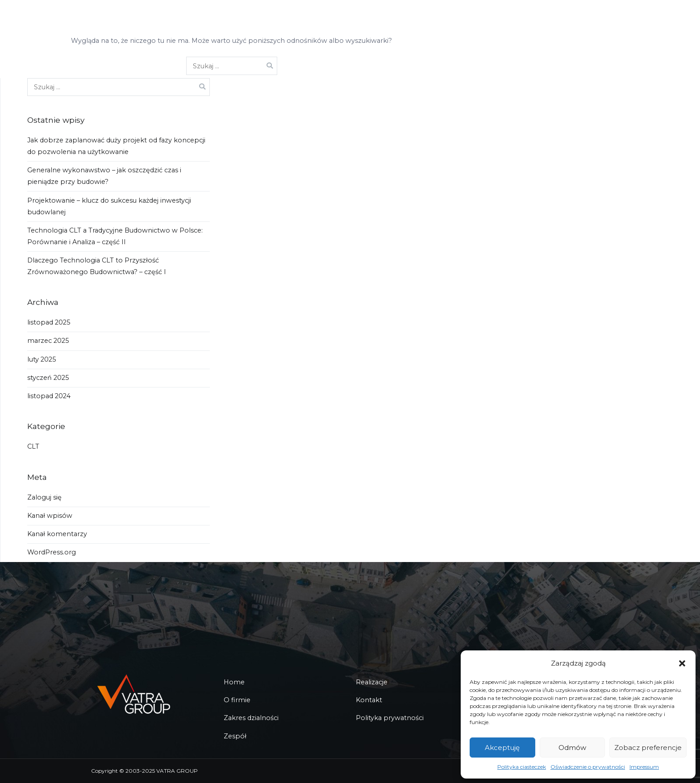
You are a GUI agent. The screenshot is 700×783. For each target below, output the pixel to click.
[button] (682, 663)
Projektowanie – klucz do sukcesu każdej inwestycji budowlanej (109, 206)
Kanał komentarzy (57, 534)
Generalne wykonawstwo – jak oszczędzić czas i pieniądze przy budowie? (104, 176)
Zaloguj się (44, 497)
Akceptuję (502, 748)
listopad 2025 (49, 322)
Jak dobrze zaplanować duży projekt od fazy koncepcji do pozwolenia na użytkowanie (116, 146)
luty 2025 (42, 359)
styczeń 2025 (48, 378)
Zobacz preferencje (648, 748)
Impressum (644, 767)
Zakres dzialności (251, 718)
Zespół (235, 736)
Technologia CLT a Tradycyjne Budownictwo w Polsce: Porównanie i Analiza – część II (115, 236)
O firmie (237, 700)
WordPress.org (52, 552)
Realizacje (372, 682)
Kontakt (369, 700)
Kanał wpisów (50, 516)
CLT (33, 446)
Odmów (572, 748)
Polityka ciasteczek (522, 767)
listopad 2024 (49, 396)
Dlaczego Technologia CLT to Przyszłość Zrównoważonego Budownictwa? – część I (97, 266)
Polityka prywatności (390, 718)
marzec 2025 (48, 341)
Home (234, 682)
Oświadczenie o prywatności (588, 767)
